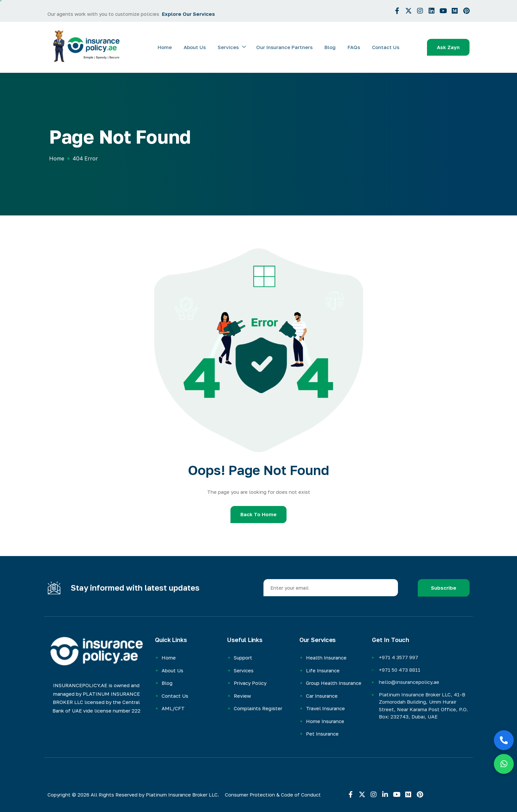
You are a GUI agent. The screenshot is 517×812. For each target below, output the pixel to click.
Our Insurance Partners (287, 47)
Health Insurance (326, 658)
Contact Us (386, 47)
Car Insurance (322, 696)
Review (242, 696)
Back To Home (258, 514)
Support (243, 658)
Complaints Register (258, 708)
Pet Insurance (322, 734)
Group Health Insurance (334, 683)
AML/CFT (173, 708)
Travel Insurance (325, 708)
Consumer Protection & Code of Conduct (273, 795)
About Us (198, 47)
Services (235, 47)
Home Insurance (325, 721)
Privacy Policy (250, 683)
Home (169, 47)
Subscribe (444, 588)
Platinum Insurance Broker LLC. (182, 795)
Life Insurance (323, 670)
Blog (332, 47)
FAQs (355, 47)
